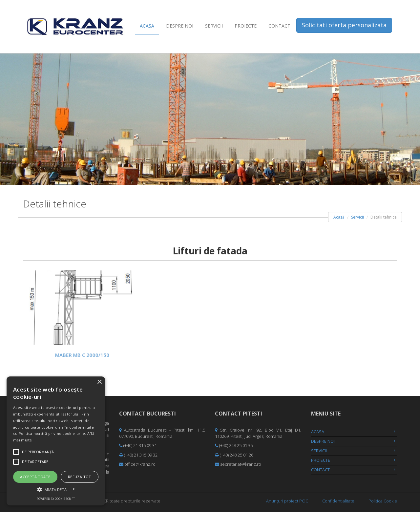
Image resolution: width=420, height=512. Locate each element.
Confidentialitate (338, 501)
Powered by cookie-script (56, 499)
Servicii (214, 26)
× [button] (99, 382)
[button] (56, 489)
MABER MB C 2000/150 (82, 354)
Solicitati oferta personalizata (344, 25)
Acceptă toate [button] (35, 477)
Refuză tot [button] (80, 477)
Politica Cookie (383, 501)
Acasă (339, 217)
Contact (279, 26)
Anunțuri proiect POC (287, 501)
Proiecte (246, 26)
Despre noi (180, 26)
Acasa (147, 26)
